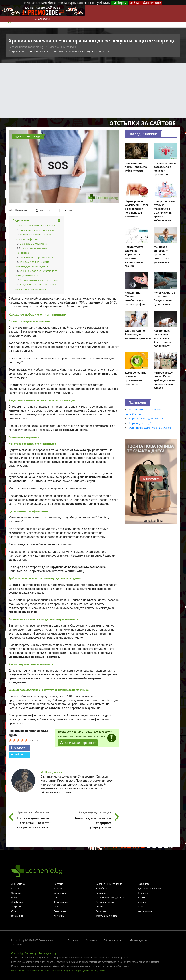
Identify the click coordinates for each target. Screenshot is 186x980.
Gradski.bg (17, 953)
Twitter (17, 755)
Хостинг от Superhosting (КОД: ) (78, 971)
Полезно (58, 884)
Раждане (101, 893)
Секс (56, 897)
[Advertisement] (93, 90)
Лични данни (139, 940)
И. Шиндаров (19, 210)
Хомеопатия (61, 902)
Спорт (57, 907)
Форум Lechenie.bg (106, 916)
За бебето (101, 888)
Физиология (145, 911)
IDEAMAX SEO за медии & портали (31, 971)
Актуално (59, 916)
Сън (140, 907)
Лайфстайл (17, 902)
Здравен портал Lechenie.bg (26, 47)
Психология (60, 911)
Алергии (16, 907)
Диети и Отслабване (149, 888)
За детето (59, 888)
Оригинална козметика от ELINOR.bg (150, 428)
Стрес (14, 911)
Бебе (14, 897)
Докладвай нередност (78, 743)
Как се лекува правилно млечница (39, 280)
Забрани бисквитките (146, 3)
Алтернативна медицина (110, 897)
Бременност (60, 893)
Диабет (142, 902)
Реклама (73, 940)
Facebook (18, 748)
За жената (144, 884)
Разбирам (120, 3)
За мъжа (16, 888)
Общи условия (112, 940)
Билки (99, 907)
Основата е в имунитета (33, 244)
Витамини (17, 916)
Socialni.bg (31, 953)
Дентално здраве (105, 902)
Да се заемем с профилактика (36, 257)
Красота (143, 897)
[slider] (19, 740)
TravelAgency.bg (48, 953)
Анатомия (101, 911)
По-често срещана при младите (37, 230)
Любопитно (18, 884)
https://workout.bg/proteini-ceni (147, 419)
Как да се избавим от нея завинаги (36, 225)
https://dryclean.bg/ (140, 423)
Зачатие (16, 893)
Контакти (91, 940)
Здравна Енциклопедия (63, 47)
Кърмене (143, 893)
